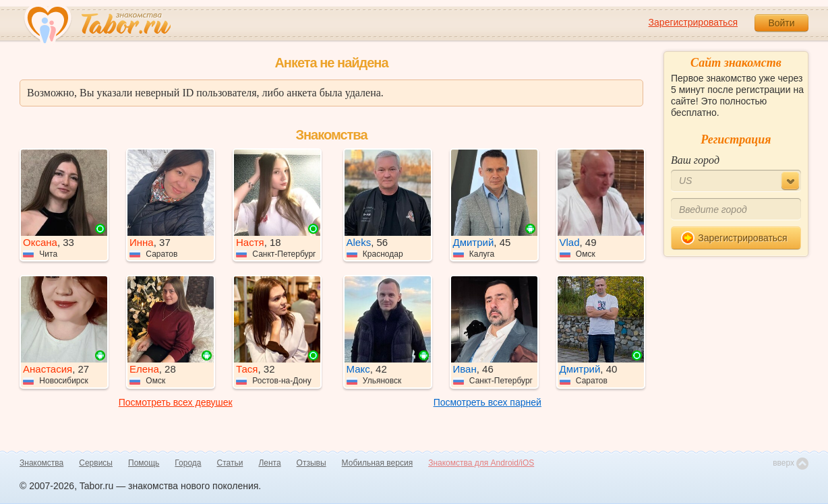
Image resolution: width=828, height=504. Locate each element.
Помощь (144, 463)
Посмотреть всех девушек (176, 402)
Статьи (230, 463)
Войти (781, 23)
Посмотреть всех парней (487, 402)
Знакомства (41, 463)
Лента (269, 463)
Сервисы (96, 463)
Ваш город (695, 160)
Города (188, 463)
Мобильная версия (378, 463)
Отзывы (312, 463)
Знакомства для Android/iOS (481, 463)
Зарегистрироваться (693, 22)
